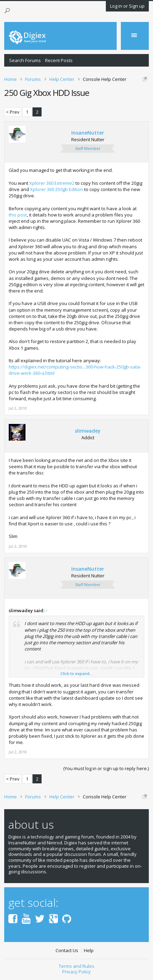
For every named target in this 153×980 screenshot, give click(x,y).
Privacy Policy (76, 972)
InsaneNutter (88, 133)
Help (89, 951)
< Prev (13, 112)
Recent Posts (59, 60)
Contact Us (67, 951)
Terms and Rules (76, 966)
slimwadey (88, 431)
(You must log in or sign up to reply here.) (106, 768)
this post (18, 215)
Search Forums (25, 60)
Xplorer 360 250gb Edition (57, 189)
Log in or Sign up (127, 6)
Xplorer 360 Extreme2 (52, 183)
